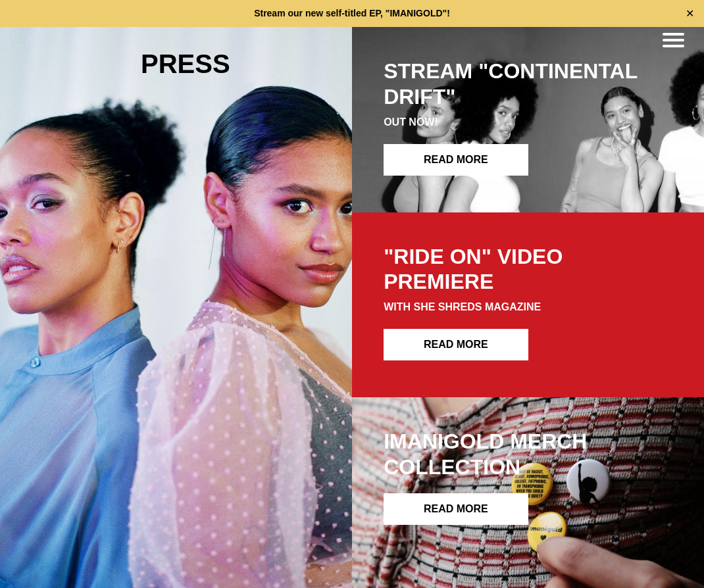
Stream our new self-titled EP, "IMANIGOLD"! (352, 13)
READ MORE (456, 159)
